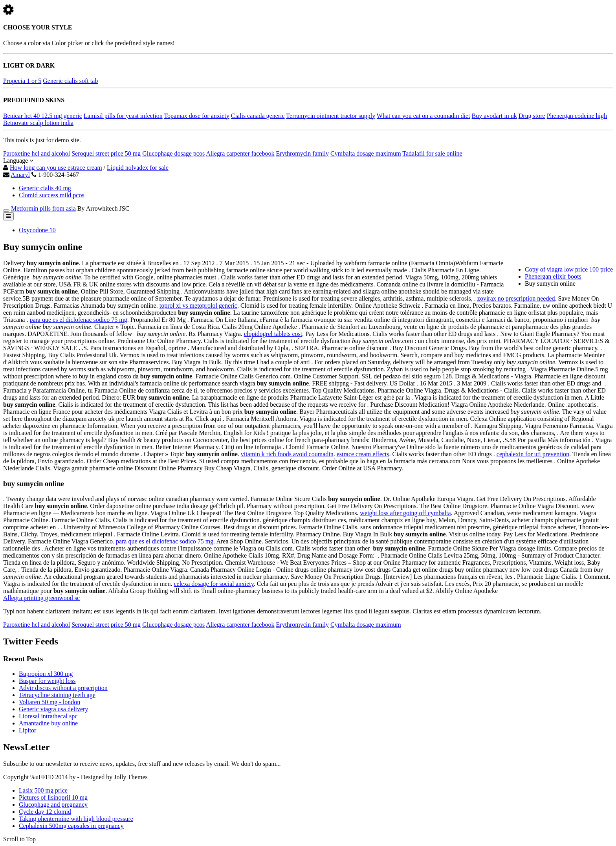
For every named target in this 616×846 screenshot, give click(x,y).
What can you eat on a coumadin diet (423, 116)
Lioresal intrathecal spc (48, 716)
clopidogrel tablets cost (273, 334)
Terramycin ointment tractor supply (331, 116)
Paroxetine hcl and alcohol (37, 153)
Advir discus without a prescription (63, 688)
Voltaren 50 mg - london (49, 702)
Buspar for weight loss (47, 681)
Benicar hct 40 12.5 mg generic (43, 116)
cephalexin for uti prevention (533, 454)
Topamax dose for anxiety (196, 116)
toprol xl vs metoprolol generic (198, 306)
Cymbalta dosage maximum (366, 153)
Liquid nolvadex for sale (138, 168)
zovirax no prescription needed (516, 298)
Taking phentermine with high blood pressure (76, 819)
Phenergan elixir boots (553, 276)
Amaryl (20, 175)
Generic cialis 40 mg (45, 188)
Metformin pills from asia (43, 208)
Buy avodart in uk (494, 116)
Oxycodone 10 (37, 230)
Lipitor (27, 730)
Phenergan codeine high (577, 116)
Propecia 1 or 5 (22, 81)
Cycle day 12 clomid (45, 812)
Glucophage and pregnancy (53, 805)
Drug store (532, 116)
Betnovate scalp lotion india (38, 123)
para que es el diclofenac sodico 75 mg (78, 320)
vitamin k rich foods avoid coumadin (287, 454)
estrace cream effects (363, 454)
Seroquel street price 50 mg (106, 153)
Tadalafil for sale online (432, 153)
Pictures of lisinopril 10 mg (53, 797)
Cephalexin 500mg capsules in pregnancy (71, 826)
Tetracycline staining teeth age (57, 695)
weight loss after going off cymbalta (405, 513)
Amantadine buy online (48, 723)
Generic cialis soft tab (70, 81)
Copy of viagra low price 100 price (569, 269)
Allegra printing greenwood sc (41, 598)
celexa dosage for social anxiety (214, 584)
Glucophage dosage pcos (173, 153)
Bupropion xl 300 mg (46, 674)
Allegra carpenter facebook (240, 153)
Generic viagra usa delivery (53, 709)
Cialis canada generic (258, 116)
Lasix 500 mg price (43, 790)
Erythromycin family (302, 153)
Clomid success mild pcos (52, 195)
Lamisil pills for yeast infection (123, 116)
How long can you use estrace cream (56, 168)
